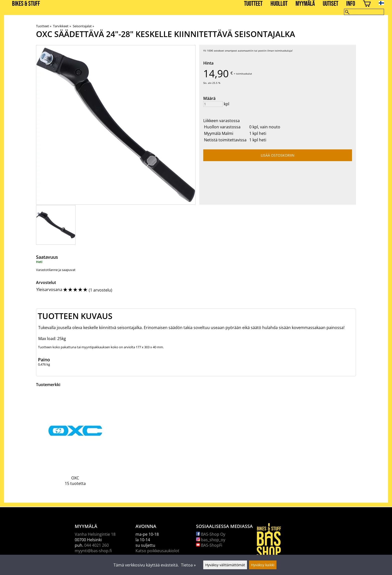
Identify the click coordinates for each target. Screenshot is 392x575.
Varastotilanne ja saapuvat (56, 270)
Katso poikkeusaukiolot (157, 551)
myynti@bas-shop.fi (93, 551)
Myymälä (305, 4)
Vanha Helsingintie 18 (95, 534)
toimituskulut (244, 74)
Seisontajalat (83, 26)
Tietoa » (188, 565)
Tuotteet (253, 4)
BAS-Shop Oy (211, 534)
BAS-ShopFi (209, 545)
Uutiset (330, 4)
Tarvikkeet (62, 26)
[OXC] (75, 443)
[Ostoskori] (367, 4)
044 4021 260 (96, 545)
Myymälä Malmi (219, 133)
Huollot (279, 4)
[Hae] (364, 12)
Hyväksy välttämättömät (225, 565)
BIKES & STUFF (26, 4)
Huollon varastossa (222, 127)
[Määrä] (213, 104)
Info (351, 4)
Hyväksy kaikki (263, 565)
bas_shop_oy (211, 540)
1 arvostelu (100, 290)
